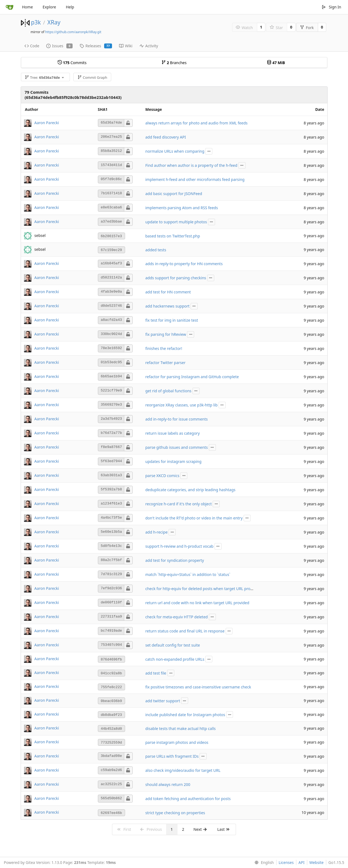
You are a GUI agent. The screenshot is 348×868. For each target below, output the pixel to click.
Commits (72, 63)
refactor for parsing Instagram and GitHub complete (192, 377)
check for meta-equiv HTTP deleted (177, 617)
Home (27, 7)
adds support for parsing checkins (176, 278)
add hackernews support (168, 306)
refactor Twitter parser (166, 363)
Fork (307, 28)
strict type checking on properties (175, 813)
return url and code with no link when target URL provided (197, 603)
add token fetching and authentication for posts (188, 799)
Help (70, 7)
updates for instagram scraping (174, 461)
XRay (54, 22)
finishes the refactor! (164, 348)
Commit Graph (92, 77)
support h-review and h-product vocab (180, 546)
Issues (59, 46)
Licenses (286, 862)
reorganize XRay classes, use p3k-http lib (182, 405)
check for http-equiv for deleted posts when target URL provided (203, 589)
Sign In (331, 7)
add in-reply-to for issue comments (177, 419)
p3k (36, 22)
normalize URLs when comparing (175, 151)
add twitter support (163, 701)
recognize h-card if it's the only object (179, 504)
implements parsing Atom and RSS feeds (182, 208)
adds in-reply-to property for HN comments (184, 264)
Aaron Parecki (47, 122)
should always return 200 (168, 784)
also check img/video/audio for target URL (183, 770)
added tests (156, 250)
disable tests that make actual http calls (181, 728)
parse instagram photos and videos (177, 742)
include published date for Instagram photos (185, 715)
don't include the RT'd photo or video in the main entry (194, 518)
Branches (174, 63)
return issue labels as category (173, 433)
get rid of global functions (169, 391)
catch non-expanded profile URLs (175, 659)
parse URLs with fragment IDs (172, 756)
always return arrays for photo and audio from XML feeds (197, 123)
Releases (96, 46)
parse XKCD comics (162, 476)
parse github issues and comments (177, 447)
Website (317, 862)
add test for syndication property (175, 560)
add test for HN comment (168, 292)
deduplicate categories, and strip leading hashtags (191, 490)
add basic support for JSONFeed (174, 194)
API (302, 862)
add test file (156, 673)
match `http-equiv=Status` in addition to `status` (188, 574)
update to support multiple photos (176, 222)
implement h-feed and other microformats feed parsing (195, 179)
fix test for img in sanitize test (172, 320)
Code (32, 46)
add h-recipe (157, 532)
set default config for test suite (173, 645)
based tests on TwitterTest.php (173, 236)
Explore (49, 7)
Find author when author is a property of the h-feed (192, 165)
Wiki (126, 46)
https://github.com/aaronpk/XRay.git (73, 32)
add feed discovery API (166, 137)
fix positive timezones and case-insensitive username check (198, 687)
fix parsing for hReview (166, 334)
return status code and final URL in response (185, 631)
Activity (149, 46)
